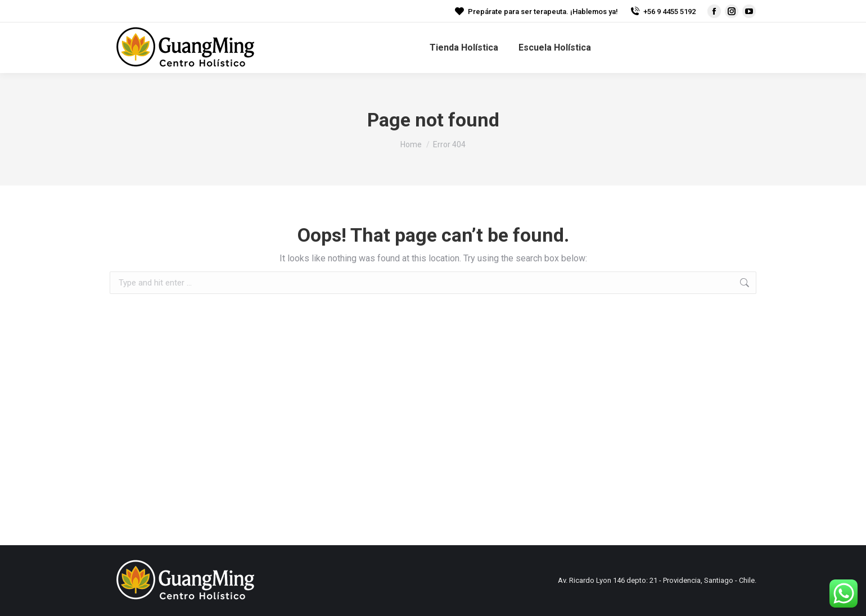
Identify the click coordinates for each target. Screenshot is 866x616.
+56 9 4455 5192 (662, 12)
